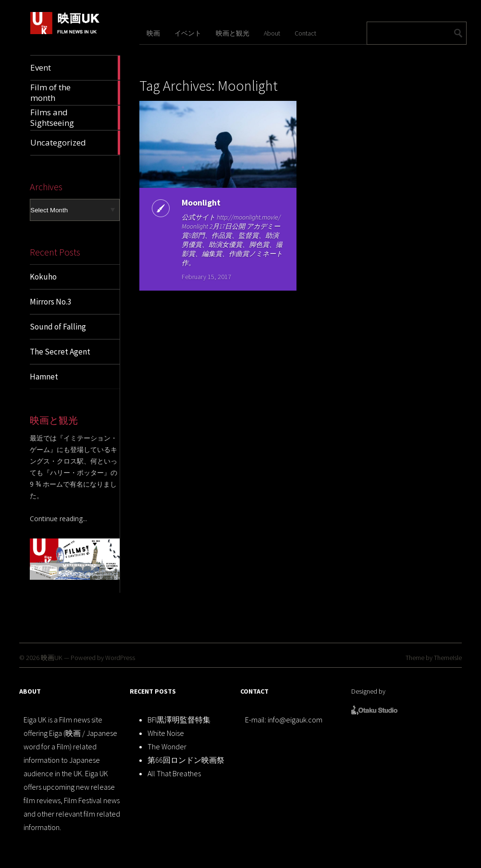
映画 (153, 33)
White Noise (166, 733)
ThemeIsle (448, 658)
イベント (188, 33)
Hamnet (44, 377)
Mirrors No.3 (50, 302)
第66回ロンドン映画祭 (186, 760)
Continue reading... (58, 519)
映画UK (52, 658)
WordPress (120, 658)
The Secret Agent (60, 352)
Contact (305, 33)
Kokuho (43, 277)
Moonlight (199, 202)
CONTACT (254, 691)
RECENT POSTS (153, 691)
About (272, 33)
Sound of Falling (58, 327)
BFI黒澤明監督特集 (179, 720)
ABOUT (30, 691)
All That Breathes (174, 773)
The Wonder (167, 746)
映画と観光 (233, 33)
